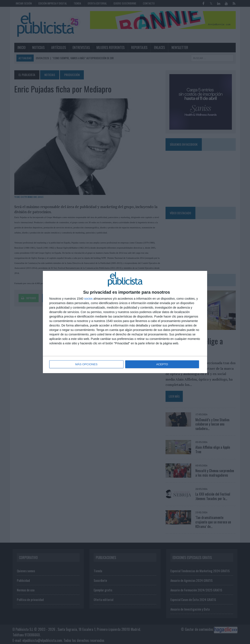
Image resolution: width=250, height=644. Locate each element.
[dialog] (125, 322)
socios (88, 299)
